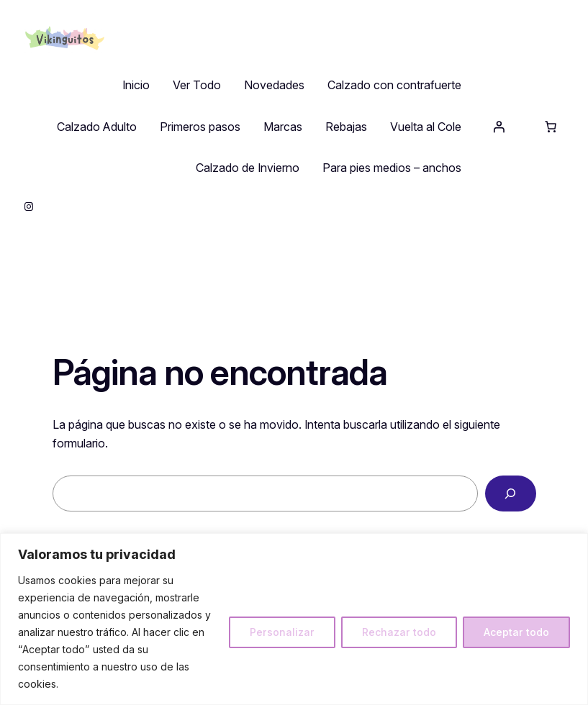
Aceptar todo (516, 632)
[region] (294, 619)
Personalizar (282, 632)
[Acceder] (499, 127)
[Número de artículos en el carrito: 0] (551, 127)
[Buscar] (511, 493)
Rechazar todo (399, 632)
